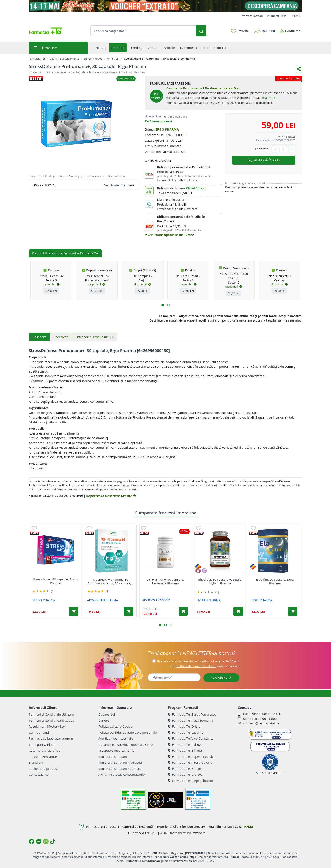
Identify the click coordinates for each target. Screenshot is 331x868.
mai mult (269, 98)
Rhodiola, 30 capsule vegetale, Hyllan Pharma (220, 581)
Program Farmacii (252, 16)
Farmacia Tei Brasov (185, 768)
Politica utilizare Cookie (115, 726)
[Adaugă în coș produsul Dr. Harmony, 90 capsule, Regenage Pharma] (183, 611)
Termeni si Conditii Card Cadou (52, 720)
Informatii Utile (277, 16)
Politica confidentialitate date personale (128, 732)
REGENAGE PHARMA (156, 600)
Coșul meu (265, 30)
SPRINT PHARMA (44, 600)
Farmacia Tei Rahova (185, 744)
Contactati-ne (39, 774)
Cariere (104, 720)
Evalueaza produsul (158, 121)
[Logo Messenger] (39, 841)
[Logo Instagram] (46, 841)
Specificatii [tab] (61, 337)
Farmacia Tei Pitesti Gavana (190, 762)
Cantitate (262, 149)
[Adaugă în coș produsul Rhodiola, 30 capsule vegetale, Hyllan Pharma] (238, 611)
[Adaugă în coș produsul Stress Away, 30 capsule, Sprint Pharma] (74, 611)
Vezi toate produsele (119, 185)
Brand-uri (36, 762)
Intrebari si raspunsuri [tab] (95, 337)
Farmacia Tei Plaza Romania (191, 720)
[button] (163, 305)
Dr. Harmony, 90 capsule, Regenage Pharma (165, 581)
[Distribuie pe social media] (299, 69)
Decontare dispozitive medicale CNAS (126, 744)
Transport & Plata (42, 744)
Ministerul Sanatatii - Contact (120, 768)
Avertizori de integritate (116, 738)
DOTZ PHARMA (262, 600)
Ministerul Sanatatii (113, 756)
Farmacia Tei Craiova (185, 774)
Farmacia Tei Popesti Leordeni (192, 756)
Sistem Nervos (93, 59)
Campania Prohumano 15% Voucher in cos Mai (203, 88)
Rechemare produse (44, 768)
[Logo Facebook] (31, 841)
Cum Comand (39, 732)
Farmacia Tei (37, 59)
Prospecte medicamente (116, 750)
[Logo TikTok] (53, 841)
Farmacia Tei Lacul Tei (186, 732)
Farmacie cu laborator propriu (51, 738)
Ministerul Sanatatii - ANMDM (120, 762)
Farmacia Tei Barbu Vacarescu (192, 714)
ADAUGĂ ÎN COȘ (264, 160)
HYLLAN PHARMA (209, 600)
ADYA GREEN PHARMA (103, 600)
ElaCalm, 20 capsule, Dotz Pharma (275, 581)
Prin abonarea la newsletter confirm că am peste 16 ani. (198, 661)
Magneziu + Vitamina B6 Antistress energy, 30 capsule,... (111, 581)
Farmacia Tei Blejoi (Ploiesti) (191, 781)
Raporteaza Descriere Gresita (111, 496)
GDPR (296, 16)
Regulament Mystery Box (47, 726)
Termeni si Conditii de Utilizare (51, 714)
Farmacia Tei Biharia (185, 750)
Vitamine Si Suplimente (64, 59)
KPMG (249, 827)
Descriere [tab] (39, 337)
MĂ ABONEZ (221, 678)
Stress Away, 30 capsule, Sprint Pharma (56, 581)
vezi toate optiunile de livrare (169, 235)
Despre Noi (107, 714)
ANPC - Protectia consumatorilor (122, 774)
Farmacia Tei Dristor (185, 726)
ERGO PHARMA (167, 129)
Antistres (113, 59)
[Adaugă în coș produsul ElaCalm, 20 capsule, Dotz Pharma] (293, 611)
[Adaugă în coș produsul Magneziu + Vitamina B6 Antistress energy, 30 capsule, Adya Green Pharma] (129, 611)
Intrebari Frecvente (43, 756)
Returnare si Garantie (45, 750)
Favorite (240, 31)
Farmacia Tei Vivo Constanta (191, 738)
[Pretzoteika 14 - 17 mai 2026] (165, 6)
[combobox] (143, 31)
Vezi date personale (205, 666)
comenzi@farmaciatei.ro (261, 723)
